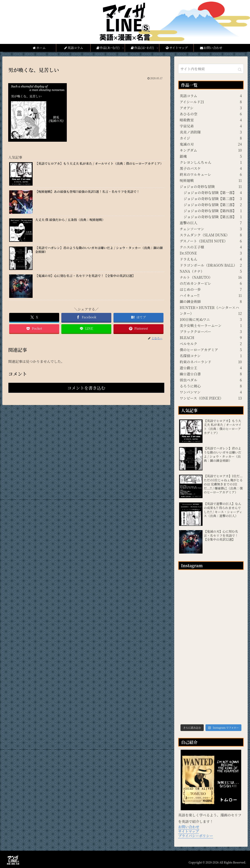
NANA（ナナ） (211, 271)
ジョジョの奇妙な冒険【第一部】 (213, 192)
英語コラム (211, 96)
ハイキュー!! (211, 295)
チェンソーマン (211, 229)
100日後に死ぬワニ (211, 319)
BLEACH (211, 337)
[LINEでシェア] (86, 329)
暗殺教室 (211, 120)
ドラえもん (211, 259)
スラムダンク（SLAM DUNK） (211, 235)
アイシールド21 (211, 102)
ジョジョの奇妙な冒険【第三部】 (213, 205)
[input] (211, 69)
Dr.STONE (211, 253)
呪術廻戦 (211, 180)
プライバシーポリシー (196, 836)
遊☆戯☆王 (211, 368)
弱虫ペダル (211, 380)
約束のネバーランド (211, 362)
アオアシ (211, 108)
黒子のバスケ (211, 168)
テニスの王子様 (211, 247)
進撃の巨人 (211, 223)
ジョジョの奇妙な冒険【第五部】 (213, 217)
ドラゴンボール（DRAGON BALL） (211, 265)
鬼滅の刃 (211, 144)
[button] (240, 69)
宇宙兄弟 (211, 126)
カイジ (211, 138)
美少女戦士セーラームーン (211, 325)
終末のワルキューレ (211, 174)
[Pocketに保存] (34, 329)
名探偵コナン (211, 356)
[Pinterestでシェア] (138, 329)
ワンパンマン (211, 392)
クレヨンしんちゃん (211, 162)
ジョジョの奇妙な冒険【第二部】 (213, 199)
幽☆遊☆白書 (211, 374)
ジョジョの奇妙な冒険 (211, 186)
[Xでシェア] (34, 317)
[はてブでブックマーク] (138, 317)
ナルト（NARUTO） (211, 277)
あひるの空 (211, 114)
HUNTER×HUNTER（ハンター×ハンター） (211, 311)
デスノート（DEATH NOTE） (211, 241)
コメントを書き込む (86, 388)
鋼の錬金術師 (211, 301)
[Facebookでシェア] (86, 317)
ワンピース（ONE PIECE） (211, 398)
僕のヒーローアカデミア (211, 350)
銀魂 (211, 156)
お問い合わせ (189, 827)
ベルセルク (211, 344)
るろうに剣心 (211, 386)
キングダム (211, 150)
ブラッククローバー (211, 331)
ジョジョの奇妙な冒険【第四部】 (213, 211)
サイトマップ (188, 831)
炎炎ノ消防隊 (211, 132)
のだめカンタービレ (211, 283)
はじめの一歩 (211, 289)
